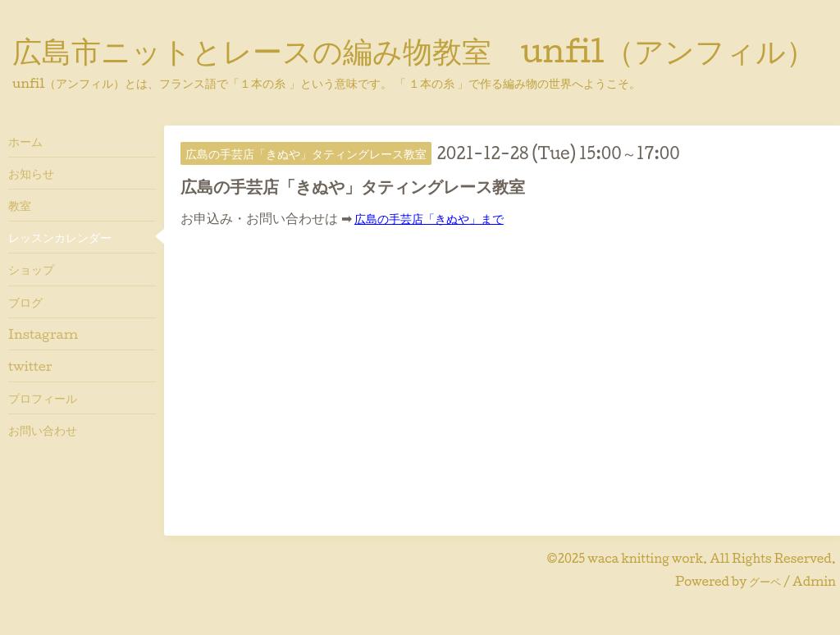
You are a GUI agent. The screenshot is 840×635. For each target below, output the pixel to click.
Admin (814, 581)
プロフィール (43, 398)
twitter (30, 366)
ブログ (25, 302)
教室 (20, 205)
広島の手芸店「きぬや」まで (429, 218)
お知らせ (31, 173)
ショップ (31, 269)
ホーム (25, 141)
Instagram (43, 334)
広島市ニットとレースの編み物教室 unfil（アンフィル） (414, 50)
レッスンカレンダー (60, 237)
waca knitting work (645, 558)
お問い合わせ (43, 430)
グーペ (765, 581)
